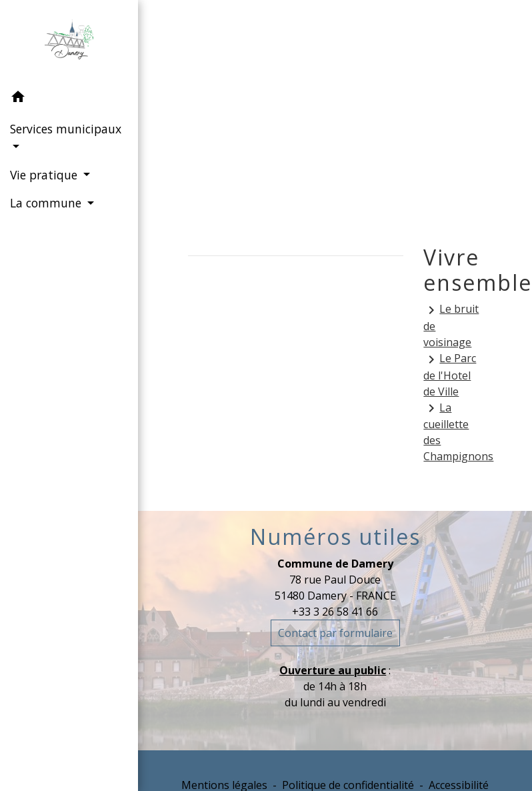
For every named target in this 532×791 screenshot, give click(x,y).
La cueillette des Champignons (453, 432)
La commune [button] (47, 203)
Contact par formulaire (335, 633)
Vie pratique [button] (45, 175)
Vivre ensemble (419, 114)
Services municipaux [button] (66, 129)
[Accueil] (69, 42)
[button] (69, 99)
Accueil (225, 114)
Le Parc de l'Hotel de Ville (450, 375)
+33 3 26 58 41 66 (335, 612)
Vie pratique (309, 114)
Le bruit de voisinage (451, 325)
